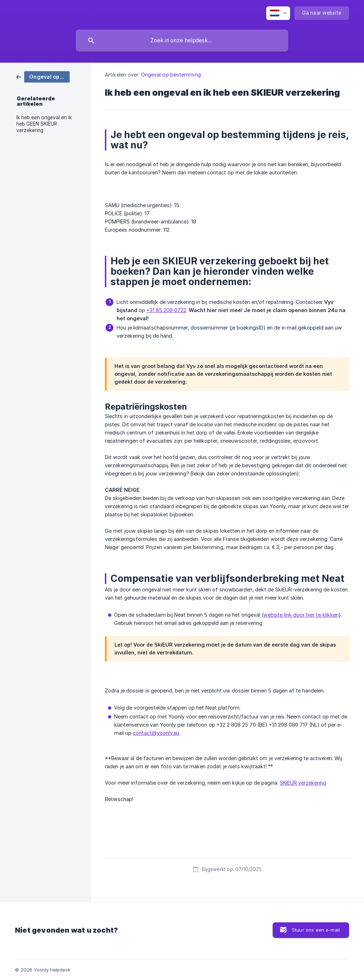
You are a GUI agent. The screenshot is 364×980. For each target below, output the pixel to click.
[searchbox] (182, 41)
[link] (43, 76)
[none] (278, 13)
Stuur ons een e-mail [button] (316, 930)
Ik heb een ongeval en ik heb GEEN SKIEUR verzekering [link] (44, 124)
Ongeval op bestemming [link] (171, 75)
